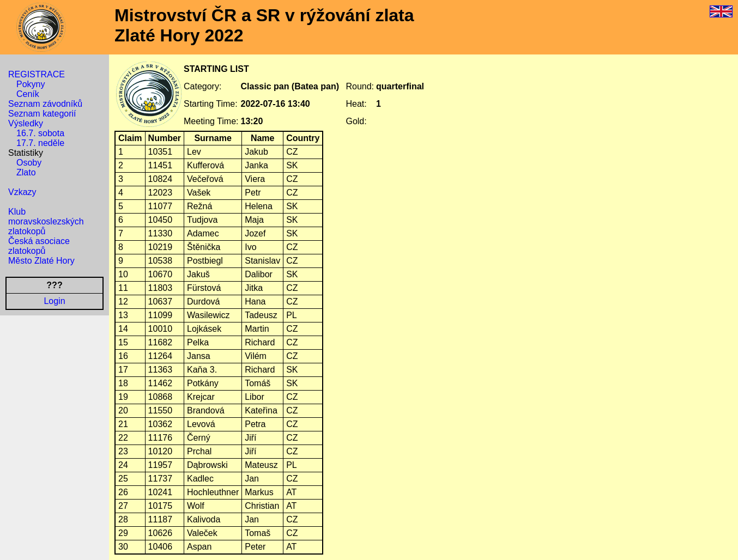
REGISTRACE (37, 74)
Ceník (28, 94)
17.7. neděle (40, 143)
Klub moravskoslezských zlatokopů (46, 221)
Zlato (26, 172)
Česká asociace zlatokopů (39, 246)
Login (54, 301)
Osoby (29, 163)
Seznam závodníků (45, 104)
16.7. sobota (40, 133)
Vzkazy (22, 192)
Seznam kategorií (42, 114)
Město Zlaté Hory (41, 261)
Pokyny (31, 84)
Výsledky (26, 123)
